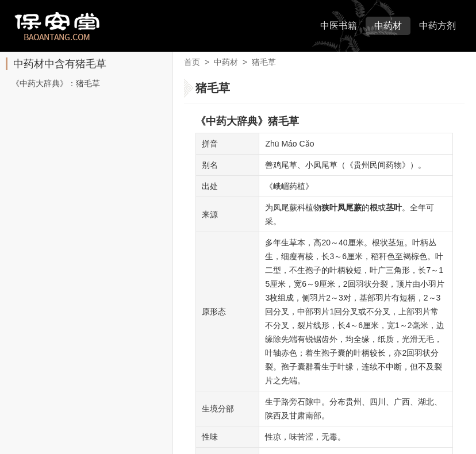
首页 (192, 62)
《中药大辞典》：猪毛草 (56, 83)
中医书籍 (339, 26)
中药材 (388, 26)
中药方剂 (437, 26)
